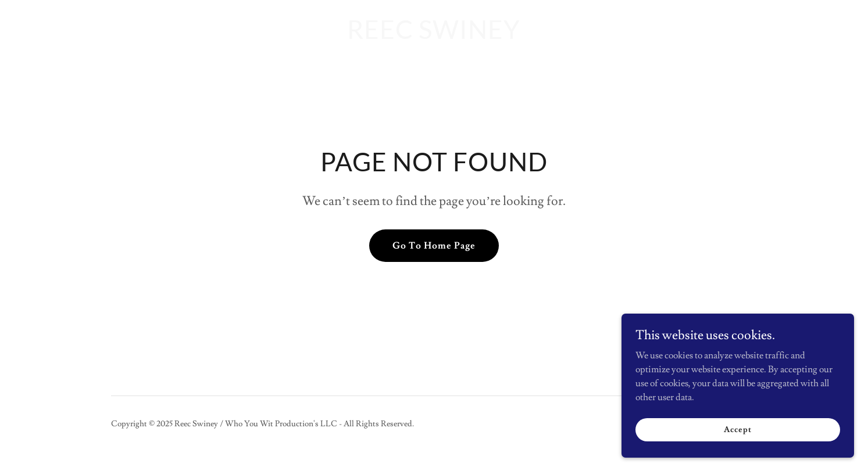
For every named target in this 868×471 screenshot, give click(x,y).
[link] (434, 36)
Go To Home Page (434, 246)
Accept (737, 429)
